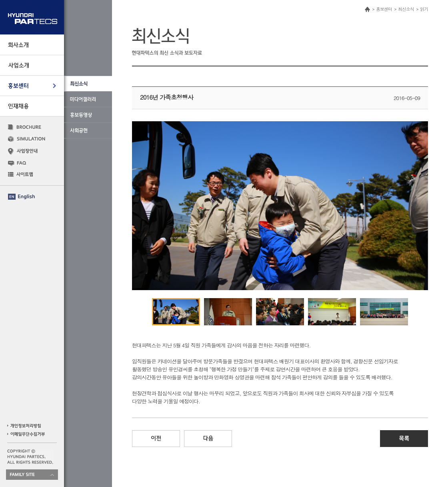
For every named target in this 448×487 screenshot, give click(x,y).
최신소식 (406, 9)
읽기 (424, 9)
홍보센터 (384, 9)
